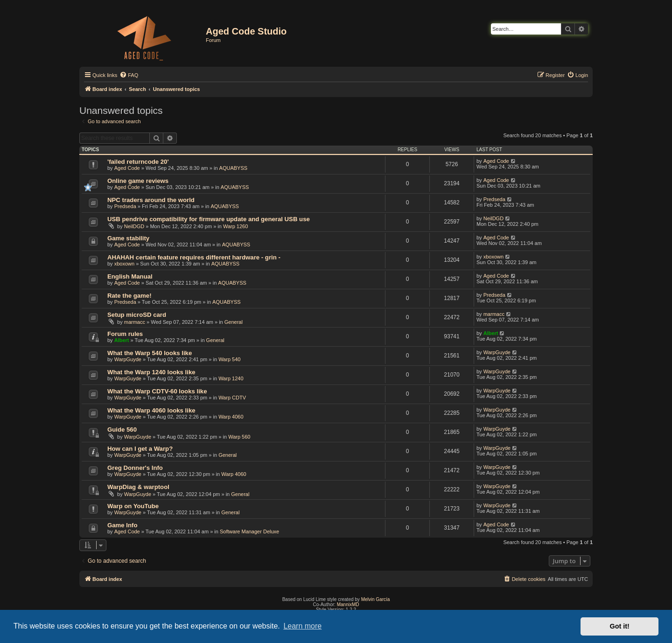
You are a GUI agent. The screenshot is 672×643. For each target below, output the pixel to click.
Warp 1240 (231, 378)
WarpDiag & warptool (138, 487)
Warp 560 (239, 437)
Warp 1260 (235, 226)
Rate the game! (129, 296)
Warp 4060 (231, 417)
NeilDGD (134, 226)
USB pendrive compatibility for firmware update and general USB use (209, 219)
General (234, 322)
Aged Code (127, 168)
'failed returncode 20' (138, 162)
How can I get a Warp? (140, 449)
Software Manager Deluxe (249, 531)
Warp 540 (229, 359)
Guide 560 (122, 430)
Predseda (125, 206)
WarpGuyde (128, 359)
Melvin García (376, 599)
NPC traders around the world (151, 200)
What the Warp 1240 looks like (151, 372)
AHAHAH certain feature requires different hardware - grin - (194, 257)
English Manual (130, 276)
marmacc (135, 322)
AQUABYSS (234, 168)
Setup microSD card (137, 315)
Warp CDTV (232, 398)
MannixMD (348, 605)
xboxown (124, 264)
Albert (122, 340)
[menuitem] (129, 75)
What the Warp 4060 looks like (151, 410)
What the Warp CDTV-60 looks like (157, 391)
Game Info (122, 525)
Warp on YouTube (133, 506)
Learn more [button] (302, 626)
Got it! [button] (620, 626)
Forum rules (125, 334)
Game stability (128, 238)
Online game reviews (138, 181)
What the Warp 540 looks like (150, 353)
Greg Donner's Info (135, 468)
